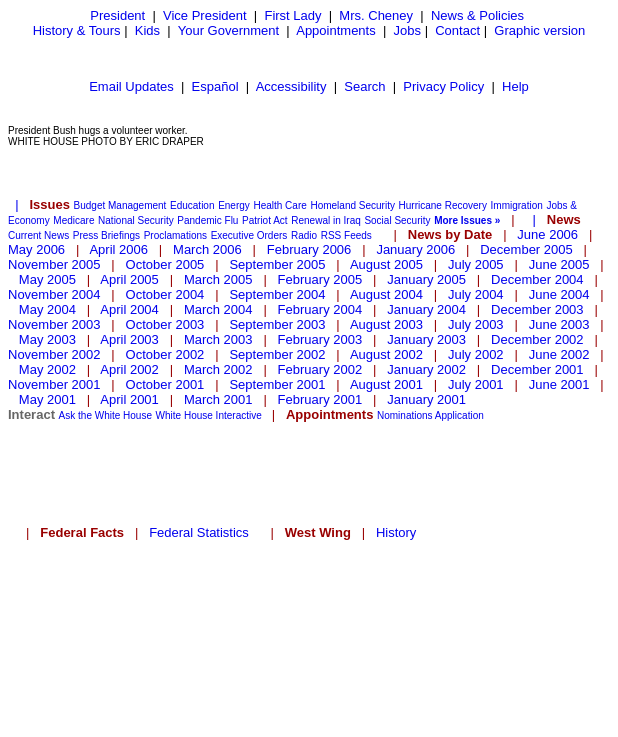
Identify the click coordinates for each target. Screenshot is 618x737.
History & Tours (77, 30)
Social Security (397, 220)
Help (515, 86)
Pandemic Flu (207, 220)
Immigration (517, 205)
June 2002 (559, 354)
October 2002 (165, 354)
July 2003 (476, 324)
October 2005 (165, 264)
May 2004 (47, 309)
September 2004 (277, 294)
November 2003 (54, 324)
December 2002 (537, 339)
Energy (234, 205)
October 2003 (165, 324)
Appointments (336, 30)
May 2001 (47, 399)
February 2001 (320, 399)
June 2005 (559, 264)
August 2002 (386, 354)
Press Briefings (106, 235)
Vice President (205, 15)
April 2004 (129, 309)
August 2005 (386, 264)
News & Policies (477, 15)
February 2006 (309, 249)
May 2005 (47, 279)
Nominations (405, 415)
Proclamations (175, 235)
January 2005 (426, 279)
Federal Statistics (199, 532)
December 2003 (537, 309)
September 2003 (277, 324)
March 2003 (218, 339)
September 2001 (277, 384)
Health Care (279, 205)
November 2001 (54, 384)
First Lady (292, 15)
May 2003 (47, 339)
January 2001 (426, 399)
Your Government (228, 30)
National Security (136, 220)
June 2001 (559, 384)
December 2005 (526, 249)
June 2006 (547, 234)
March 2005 (218, 279)
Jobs (407, 30)
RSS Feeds (346, 235)
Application (459, 415)
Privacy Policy (443, 86)
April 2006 (118, 249)
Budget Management (120, 205)
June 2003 (559, 324)
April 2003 (129, 339)
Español (215, 86)
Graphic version (539, 30)
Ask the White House (105, 415)
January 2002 (426, 369)
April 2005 (129, 279)
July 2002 (476, 354)
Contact (457, 30)
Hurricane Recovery (443, 205)
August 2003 (386, 324)
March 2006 (207, 249)
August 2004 (386, 294)
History (396, 532)
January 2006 (415, 249)
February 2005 (320, 279)
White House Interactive (209, 415)
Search (364, 86)
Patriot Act (265, 220)
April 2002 (129, 369)
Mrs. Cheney (376, 15)
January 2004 (426, 309)
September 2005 (277, 264)
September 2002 (277, 354)
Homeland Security (352, 205)
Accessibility (291, 86)
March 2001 (218, 399)
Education (192, 205)
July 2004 (476, 294)
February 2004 (320, 309)
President (117, 15)
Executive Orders (249, 235)
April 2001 (129, 399)
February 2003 (320, 339)
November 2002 (54, 354)
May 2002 (47, 369)
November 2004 (54, 294)
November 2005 (54, 264)
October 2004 (165, 294)
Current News (38, 235)
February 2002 (320, 369)
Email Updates (131, 86)
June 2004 (559, 294)
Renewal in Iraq (325, 220)
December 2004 (537, 279)
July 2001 (476, 384)
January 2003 (426, 339)
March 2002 (218, 369)
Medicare (73, 220)
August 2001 (386, 384)
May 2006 (36, 249)
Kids (147, 30)
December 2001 (537, 369)
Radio (304, 235)
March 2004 (218, 309)
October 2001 (165, 384)
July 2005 (476, 264)
